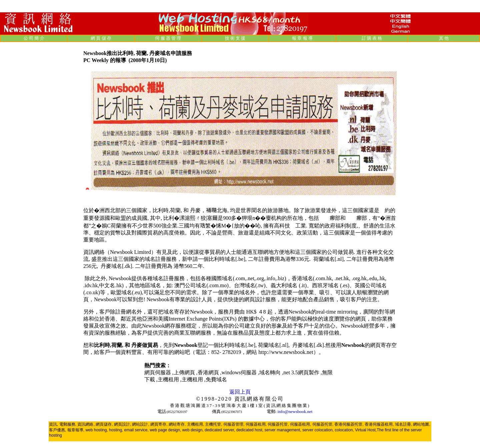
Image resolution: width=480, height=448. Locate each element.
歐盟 (351, 218)
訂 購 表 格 (372, 38)
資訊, (53, 424)
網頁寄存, (159, 424)
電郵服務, (68, 424)
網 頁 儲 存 (101, 38)
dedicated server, (220, 430)
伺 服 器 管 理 (168, 38)
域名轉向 (271, 372)
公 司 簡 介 (34, 38)
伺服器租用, (256, 424)
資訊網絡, (86, 424)
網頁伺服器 (158, 372)
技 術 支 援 (235, 38)
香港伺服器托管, (349, 424)
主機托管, (213, 424)
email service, (136, 430)
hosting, (116, 430)
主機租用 (169, 379)
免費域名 (216, 379)
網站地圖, (421, 424)
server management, (283, 430)
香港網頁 (209, 372)
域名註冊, (403, 424)
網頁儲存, (104, 424)
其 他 (444, 38)
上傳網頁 (185, 372)
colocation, (344, 430)
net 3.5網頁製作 (302, 372)
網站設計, (140, 424)
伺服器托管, (278, 424)
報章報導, (76, 430)
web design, (193, 430)
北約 (324, 218)
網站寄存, (177, 424)
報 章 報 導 (302, 38)
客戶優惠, (57, 430)
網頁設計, (122, 424)
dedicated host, (250, 430)
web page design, (165, 430)
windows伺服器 (240, 372)
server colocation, (318, 430)
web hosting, (96, 430)
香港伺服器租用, (379, 424)
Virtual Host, (366, 430)
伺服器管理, (234, 424)
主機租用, (195, 424)
